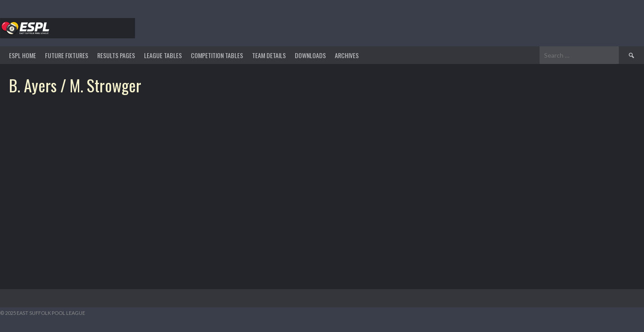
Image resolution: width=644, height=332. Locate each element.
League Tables (163, 55)
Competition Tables (217, 55)
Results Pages (116, 55)
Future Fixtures (67, 55)
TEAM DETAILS (269, 55)
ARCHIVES (347, 55)
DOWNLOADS (310, 55)
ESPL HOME (23, 55)
